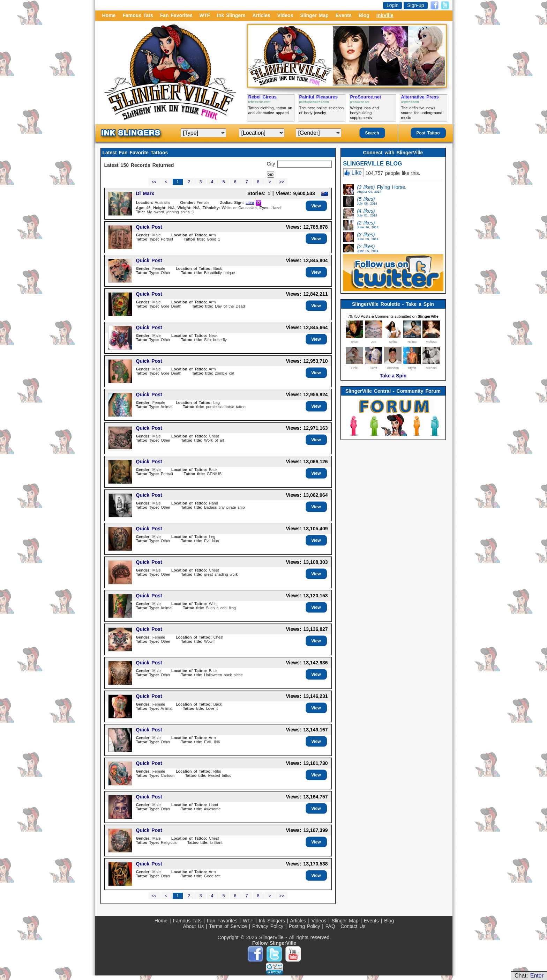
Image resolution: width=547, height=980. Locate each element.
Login (392, 5)
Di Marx (145, 193)
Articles (261, 15)
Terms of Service (229, 926)
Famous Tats (138, 15)
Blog (364, 15)
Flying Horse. (382, 189)
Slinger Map (314, 15)
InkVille (385, 15)
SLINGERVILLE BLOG (373, 164)
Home (109, 15)
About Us (194, 926)
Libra (250, 202)
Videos (285, 15)
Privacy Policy (269, 926)
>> (282, 182)
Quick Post (149, 227)
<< (154, 182)
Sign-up (415, 5)
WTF (205, 15)
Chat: (529, 976)
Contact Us (353, 926)
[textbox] (305, 164)
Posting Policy (305, 926)
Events (344, 15)
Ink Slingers (231, 15)
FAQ (331, 926)
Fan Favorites (176, 15)
